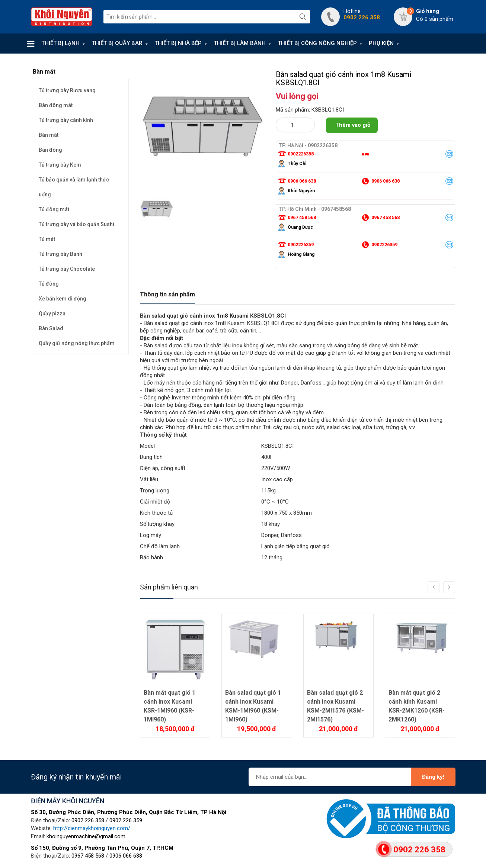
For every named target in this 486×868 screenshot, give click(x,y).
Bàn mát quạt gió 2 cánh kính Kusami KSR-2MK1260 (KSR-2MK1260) (417, 706)
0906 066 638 (126, 856)
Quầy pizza (52, 314)
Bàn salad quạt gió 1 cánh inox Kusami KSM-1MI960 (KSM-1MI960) (253, 706)
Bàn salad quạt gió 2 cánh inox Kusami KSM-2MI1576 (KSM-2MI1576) (335, 706)
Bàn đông (50, 150)
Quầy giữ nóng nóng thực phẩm (77, 343)
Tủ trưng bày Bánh (60, 254)
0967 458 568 (88, 856)
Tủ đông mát (54, 209)
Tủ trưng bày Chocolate (67, 269)
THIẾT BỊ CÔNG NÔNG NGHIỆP (317, 43)
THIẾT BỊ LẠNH (60, 43)
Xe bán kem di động (63, 299)
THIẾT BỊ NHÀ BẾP (178, 43)
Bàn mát (49, 135)
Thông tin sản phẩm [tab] (167, 294)
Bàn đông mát (56, 105)
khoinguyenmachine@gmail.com (86, 836)
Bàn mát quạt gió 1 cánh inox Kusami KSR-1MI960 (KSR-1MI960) (170, 706)
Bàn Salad (51, 328)
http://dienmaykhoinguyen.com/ (92, 828)
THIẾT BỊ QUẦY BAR (117, 43)
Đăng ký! (433, 777)
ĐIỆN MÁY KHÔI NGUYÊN (68, 801)
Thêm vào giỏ (353, 125)
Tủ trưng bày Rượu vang (67, 90)
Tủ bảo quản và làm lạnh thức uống (74, 187)
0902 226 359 (126, 820)
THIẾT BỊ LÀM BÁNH (240, 43)
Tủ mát (47, 239)
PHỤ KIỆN (381, 43)
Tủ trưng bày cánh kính (66, 120)
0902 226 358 (88, 820)
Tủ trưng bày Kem (60, 165)
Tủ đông (49, 284)
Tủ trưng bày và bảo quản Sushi (76, 224)
